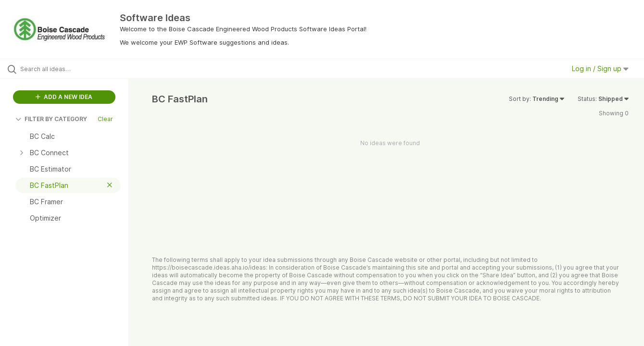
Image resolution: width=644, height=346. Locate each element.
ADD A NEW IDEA (64, 97)
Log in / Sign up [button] (600, 68)
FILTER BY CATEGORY (51, 119)
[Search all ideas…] (76, 69)
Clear (105, 119)
